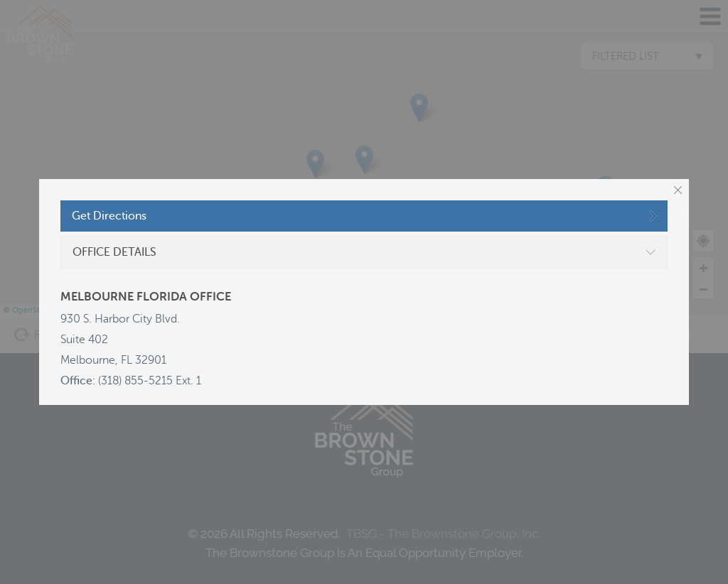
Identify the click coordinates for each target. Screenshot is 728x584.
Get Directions (109, 216)
